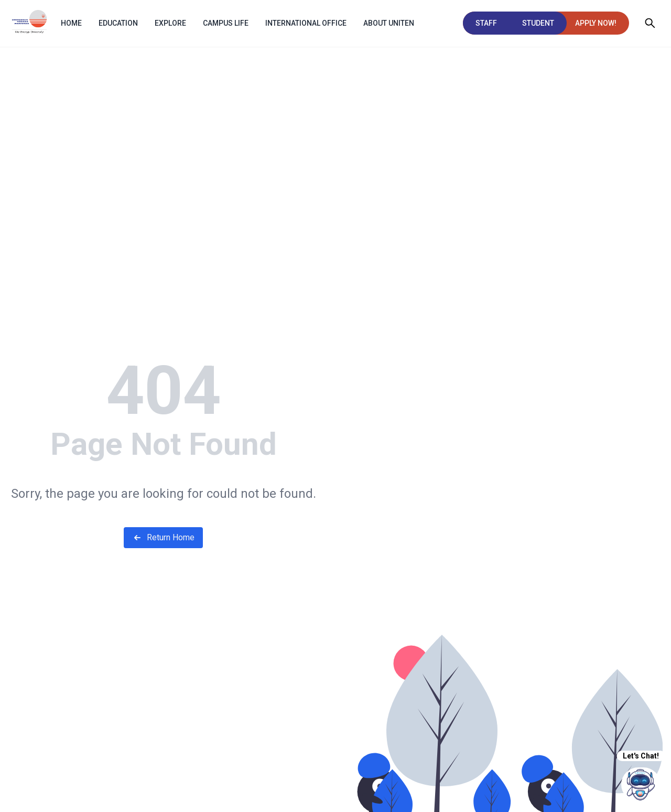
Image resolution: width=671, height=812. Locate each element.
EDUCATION (118, 23)
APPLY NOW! (596, 23)
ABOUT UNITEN (389, 23)
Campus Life (226, 23)
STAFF (486, 23)
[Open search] (650, 23)
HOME (71, 23)
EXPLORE (170, 23)
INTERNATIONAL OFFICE (306, 23)
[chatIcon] (641, 784)
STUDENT (538, 23)
